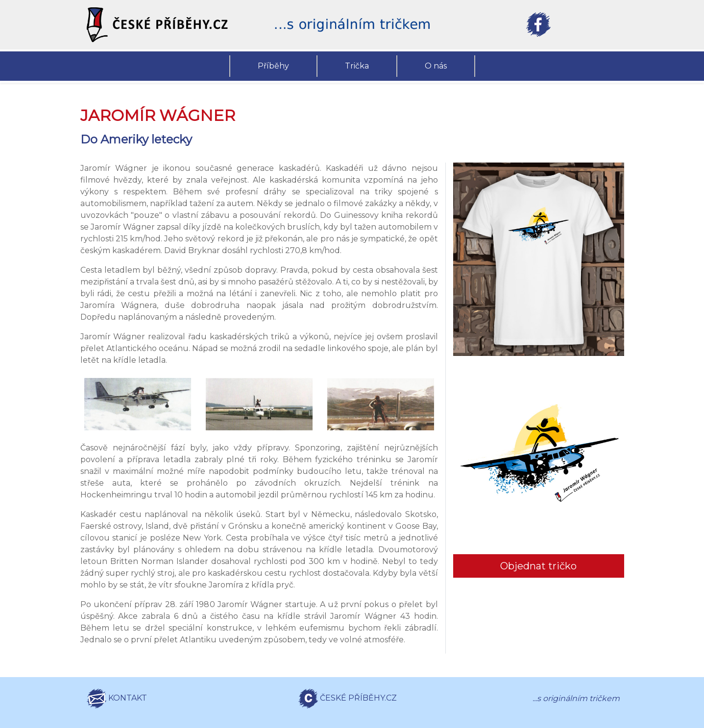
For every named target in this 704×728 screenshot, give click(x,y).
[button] (166, 25)
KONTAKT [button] (117, 699)
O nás (436, 66)
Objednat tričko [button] (538, 566)
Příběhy (273, 66)
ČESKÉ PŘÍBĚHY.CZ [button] (348, 699)
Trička (357, 66)
